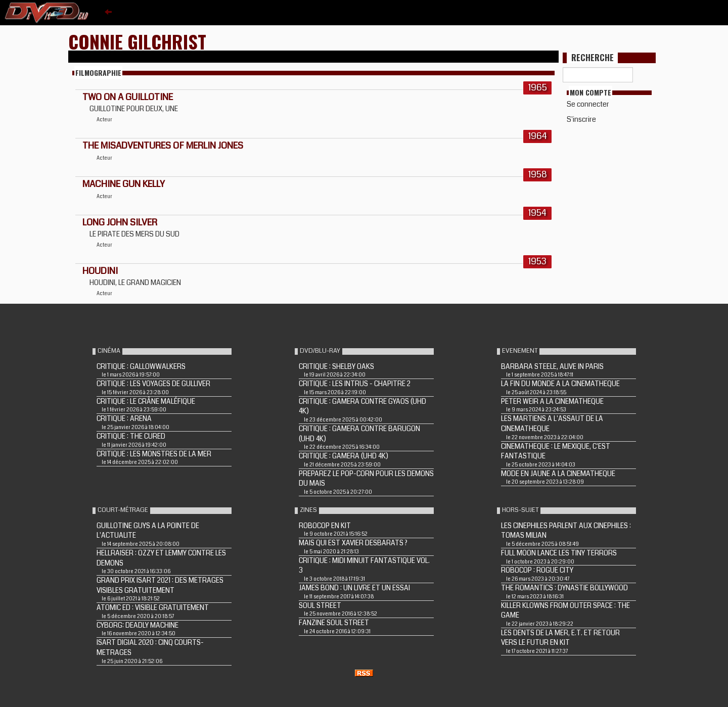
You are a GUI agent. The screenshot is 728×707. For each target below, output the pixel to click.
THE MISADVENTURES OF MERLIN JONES (163, 146)
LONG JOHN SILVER (120, 222)
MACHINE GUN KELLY (124, 184)
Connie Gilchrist (137, 41)
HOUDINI (100, 271)
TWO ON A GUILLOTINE (128, 97)
